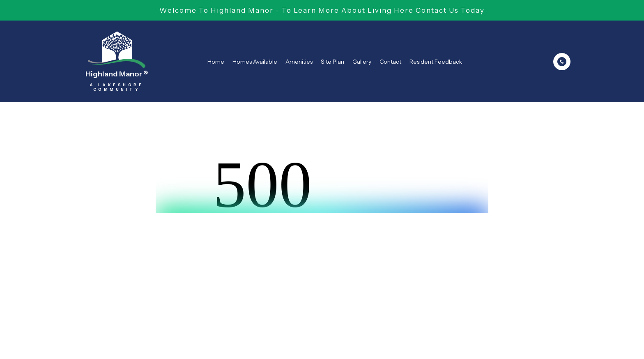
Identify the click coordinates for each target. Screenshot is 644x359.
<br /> (322, 182)
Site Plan (332, 62)
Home (216, 62)
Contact (390, 62)
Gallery (362, 62)
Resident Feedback (436, 62)
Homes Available (255, 62)
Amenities (299, 62)
